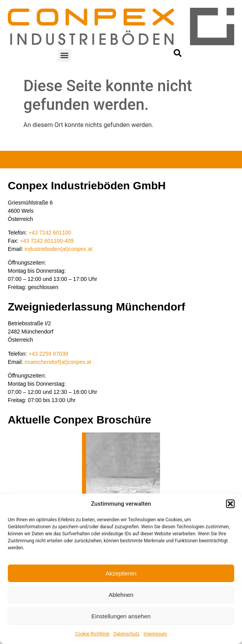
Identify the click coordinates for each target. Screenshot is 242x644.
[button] (230, 504)
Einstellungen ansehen (121, 616)
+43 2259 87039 (48, 354)
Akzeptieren (121, 573)
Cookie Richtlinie (92, 634)
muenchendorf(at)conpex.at (58, 362)
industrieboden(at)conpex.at (59, 249)
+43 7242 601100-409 (47, 241)
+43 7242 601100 (50, 233)
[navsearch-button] (178, 55)
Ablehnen (121, 595)
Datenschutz (127, 634)
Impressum (155, 634)
